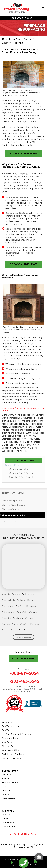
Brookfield (22, 612)
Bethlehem (8, 606)
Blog (4, 786)
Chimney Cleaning (11, 509)
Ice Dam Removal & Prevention (17, 734)
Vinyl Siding (7, 742)
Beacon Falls (8, 600)
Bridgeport (32, 606)
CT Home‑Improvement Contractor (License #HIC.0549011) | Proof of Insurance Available (23, 689)
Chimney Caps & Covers (21, 473)
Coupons (6, 790)
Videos (5, 819)
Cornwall (30, 618)
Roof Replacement (11, 726)
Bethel (31, 600)
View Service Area (23, 637)
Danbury (35, 624)
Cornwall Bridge (10, 624)
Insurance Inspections (12, 758)
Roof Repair (8, 730)
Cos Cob (24, 624)
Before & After (9, 827)
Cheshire (6, 618)
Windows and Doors (11, 750)
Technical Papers (10, 782)
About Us (6, 774)
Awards (5, 794)
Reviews (6, 815)
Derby (14, 630)
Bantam (16, 594)
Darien (5, 630)
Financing (7, 778)
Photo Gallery (9, 521)
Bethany (21, 600)
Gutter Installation (10, 738)
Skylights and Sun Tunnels (14, 754)
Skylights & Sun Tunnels (22, 477)
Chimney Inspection (19, 469)
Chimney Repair (14, 493)
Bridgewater (8, 612)
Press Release (9, 798)
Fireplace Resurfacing (14, 515)
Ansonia (6, 594)
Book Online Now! (23, 154)
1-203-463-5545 (24, 681)
